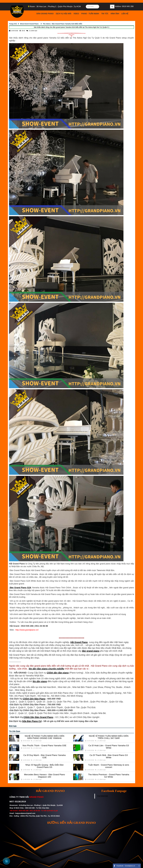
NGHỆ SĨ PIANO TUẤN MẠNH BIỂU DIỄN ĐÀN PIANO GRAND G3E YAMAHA (44, 737)
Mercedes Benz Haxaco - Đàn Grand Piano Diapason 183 (45, 776)
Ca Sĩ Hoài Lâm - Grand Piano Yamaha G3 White (109, 747)
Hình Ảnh (115, 14)
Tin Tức (105, 14)
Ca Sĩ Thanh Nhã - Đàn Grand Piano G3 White (109, 756)
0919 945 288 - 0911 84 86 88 (29, 811)
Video (76, 14)
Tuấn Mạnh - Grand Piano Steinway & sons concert (109, 766)
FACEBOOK (103, 796)
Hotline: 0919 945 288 (124, 6)
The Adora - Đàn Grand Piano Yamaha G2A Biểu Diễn (62, 24)
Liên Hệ (125, 14)
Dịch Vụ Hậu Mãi (64, 14)
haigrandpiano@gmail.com (25, 813)
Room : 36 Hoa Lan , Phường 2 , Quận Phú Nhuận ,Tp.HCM (55, 7)
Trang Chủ (13, 24)
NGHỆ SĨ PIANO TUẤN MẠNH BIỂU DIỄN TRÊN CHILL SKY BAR (109, 737)
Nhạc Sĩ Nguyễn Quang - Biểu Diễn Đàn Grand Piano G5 (44, 766)
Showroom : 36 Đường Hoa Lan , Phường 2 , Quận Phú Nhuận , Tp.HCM (36, 805)
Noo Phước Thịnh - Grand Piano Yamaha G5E (44, 746)
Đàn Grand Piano (45, 14)
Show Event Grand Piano (29, 24)
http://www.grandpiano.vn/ (27, 630)
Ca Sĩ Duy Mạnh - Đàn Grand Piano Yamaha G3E (44, 756)
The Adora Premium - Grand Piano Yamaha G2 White (109, 776)
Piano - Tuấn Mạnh (90, 14)
